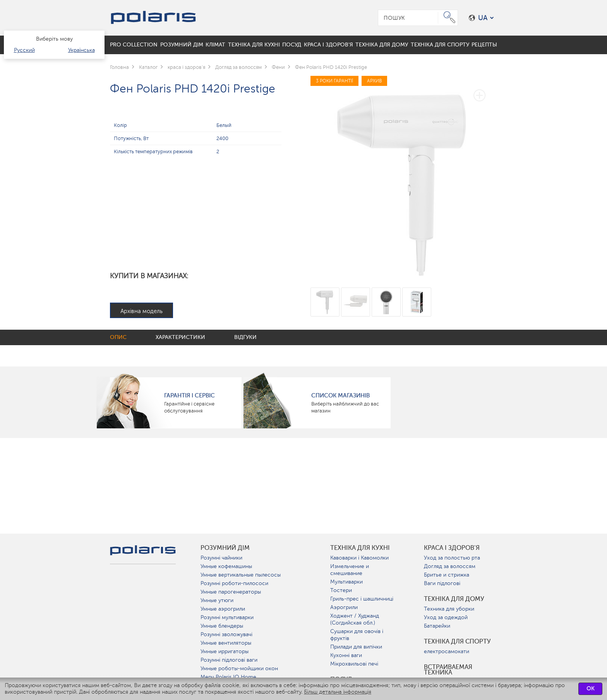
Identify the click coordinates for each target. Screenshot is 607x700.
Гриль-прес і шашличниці (362, 599)
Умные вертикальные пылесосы (241, 575)
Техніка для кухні (360, 548)
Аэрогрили (344, 607)
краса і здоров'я (452, 548)
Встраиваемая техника (448, 670)
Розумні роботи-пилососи (234, 583)
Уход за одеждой (446, 617)
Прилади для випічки (356, 647)
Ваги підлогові (442, 583)
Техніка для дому (454, 599)
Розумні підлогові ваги (229, 660)
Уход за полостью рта (452, 558)
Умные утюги (217, 600)
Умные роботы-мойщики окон (239, 668)
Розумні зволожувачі (226, 634)
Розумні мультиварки (227, 617)
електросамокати (447, 651)
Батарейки (437, 626)
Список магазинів (340, 395)
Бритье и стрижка (447, 575)
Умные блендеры (222, 626)
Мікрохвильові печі (354, 664)
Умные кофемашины (226, 566)
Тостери (341, 590)
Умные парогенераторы (231, 592)
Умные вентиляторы (226, 643)
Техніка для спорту (457, 642)
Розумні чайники (221, 558)
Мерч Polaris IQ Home (228, 677)
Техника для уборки (449, 609)
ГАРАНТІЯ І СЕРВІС (189, 395)
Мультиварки (346, 582)
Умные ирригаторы (225, 651)
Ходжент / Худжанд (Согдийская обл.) (355, 619)
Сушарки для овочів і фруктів (357, 635)
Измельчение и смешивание (350, 570)
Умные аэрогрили (223, 609)
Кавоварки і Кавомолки (359, 558)
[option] (404, 177)
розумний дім (225, 548)
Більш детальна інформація (338, 692)
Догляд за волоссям (450, 566)
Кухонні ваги (346, 655)
